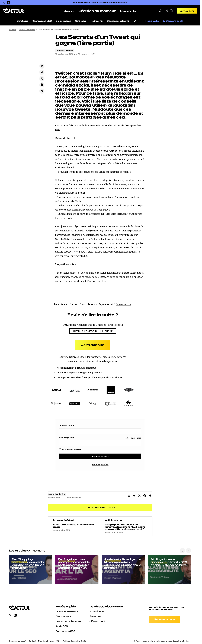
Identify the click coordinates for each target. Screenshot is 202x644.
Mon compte (63, 616)
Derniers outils (174, 21)
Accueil (12, 30)
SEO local (81, 21)
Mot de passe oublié (133, 438)
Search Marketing (27, 30)
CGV (58, 641)
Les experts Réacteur (69, 621)
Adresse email (67, 425)
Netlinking (97, 21)
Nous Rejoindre (100, 465)
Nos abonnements (67, 611)
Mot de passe (66, 437)
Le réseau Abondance (106, 606)
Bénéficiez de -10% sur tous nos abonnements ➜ (100, 3)
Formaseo (96, 616)
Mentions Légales (46, 641)
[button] (160, 11)
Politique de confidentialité (74, 641)
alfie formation (98, 621)
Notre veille (152, 21)
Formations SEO (65, 631)
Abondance (97, 611)
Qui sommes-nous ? (18, 641)
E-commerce (63, 21)
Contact (32, 641)
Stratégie (23, 21)
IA (135, 21)
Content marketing (118, 21)
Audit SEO (62, 626)
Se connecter (124, 304)
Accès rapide (66, 606)
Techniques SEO (42, 21)
